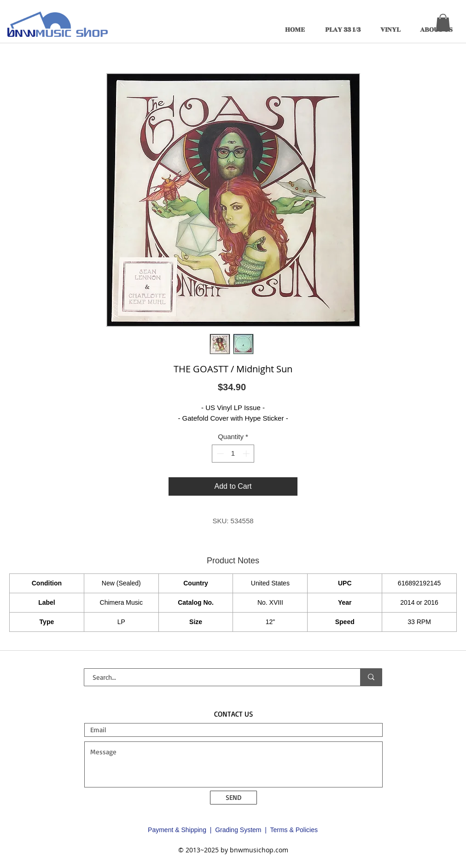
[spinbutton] (233, 454)
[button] (443, 23)
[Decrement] (219, 454)
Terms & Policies (294, 830)
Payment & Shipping (177, 830)
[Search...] (217, 677)
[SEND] (233, 798)
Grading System (238, 830)
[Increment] (247, 454)
